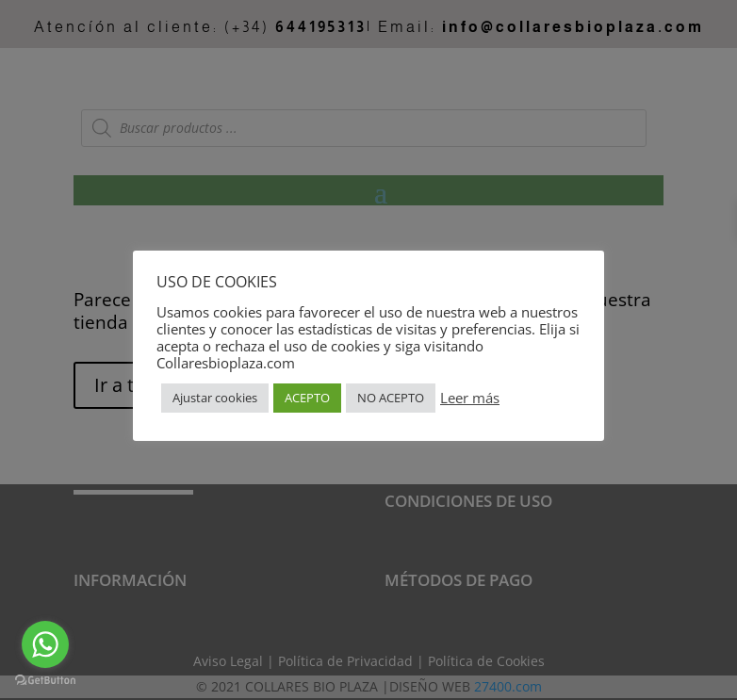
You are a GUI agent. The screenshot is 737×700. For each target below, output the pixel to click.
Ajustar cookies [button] (215, 398)
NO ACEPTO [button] (391, 398)
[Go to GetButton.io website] (45, 681)
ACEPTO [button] (307, 398)
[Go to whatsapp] (45, 644)
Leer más (470, 398)
